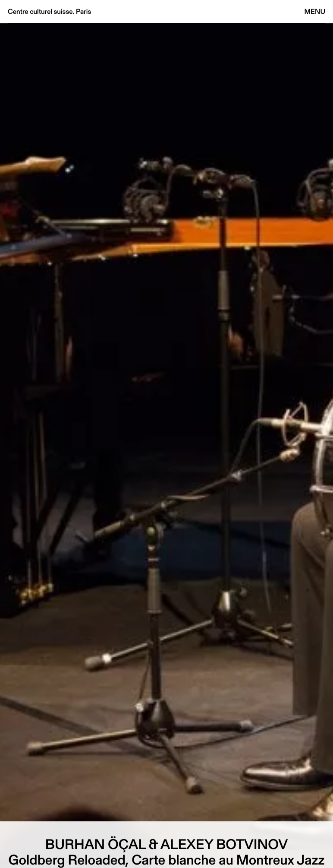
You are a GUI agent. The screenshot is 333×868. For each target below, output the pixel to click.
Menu (315, 11)
